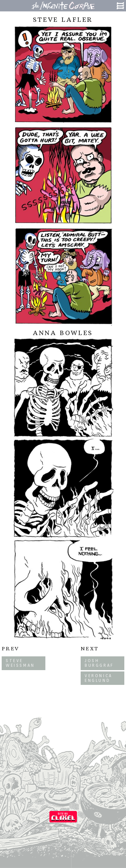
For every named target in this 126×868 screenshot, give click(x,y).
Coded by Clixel (63, 817)
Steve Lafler (63, 20)
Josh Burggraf (99, 663)
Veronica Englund (99, 678)
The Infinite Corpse (63, 6)
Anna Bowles (63, 333)
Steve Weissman (20, 663)
